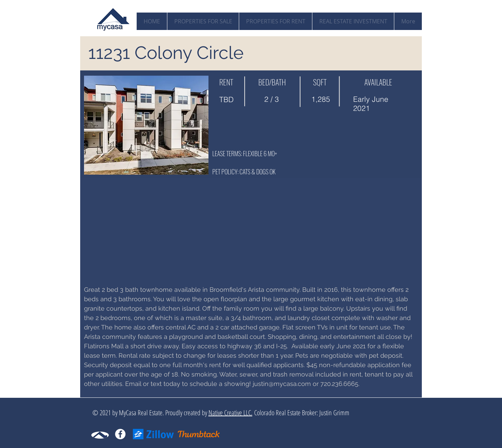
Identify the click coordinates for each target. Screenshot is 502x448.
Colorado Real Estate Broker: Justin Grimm (301, 413)
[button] (146, 125)
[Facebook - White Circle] (120, 434)
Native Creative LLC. (230, 413)
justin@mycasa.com (282, 384)
